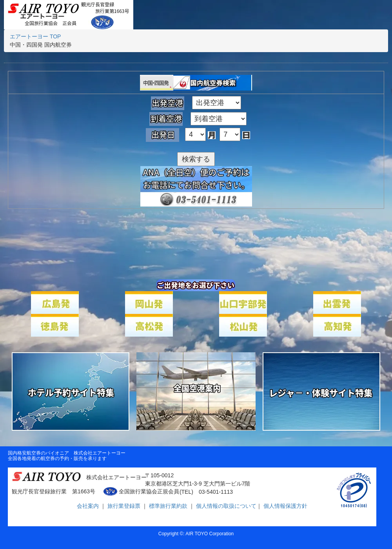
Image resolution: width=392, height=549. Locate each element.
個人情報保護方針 (285, 506)
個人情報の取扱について (225, 506)
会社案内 (89, 506)
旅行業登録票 (125, 506)
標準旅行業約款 (169, 506)
